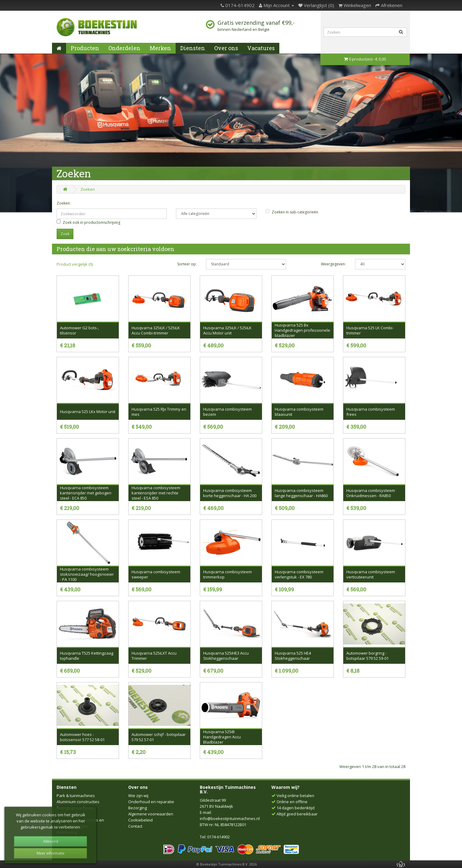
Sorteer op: (187, 264)
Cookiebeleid (140, 820)
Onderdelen (124, 48)
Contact (135, 826)
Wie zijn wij (138, 796)
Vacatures (261, 48)
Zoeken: (64, 203)
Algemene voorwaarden (151, 814)
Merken (160, 48)
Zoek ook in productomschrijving (88, 222)
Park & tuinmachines (76, 796)
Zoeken (88, 189)
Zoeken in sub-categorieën (292, 212)
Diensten (193, 48)
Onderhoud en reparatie (151, 802)
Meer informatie (51, 853)
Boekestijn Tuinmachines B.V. (228, 789)
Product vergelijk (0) (75, 264)
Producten (85, 48)
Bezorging (138, 808)
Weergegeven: (333, 264)
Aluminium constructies (78, 802)
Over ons (226, 48)
